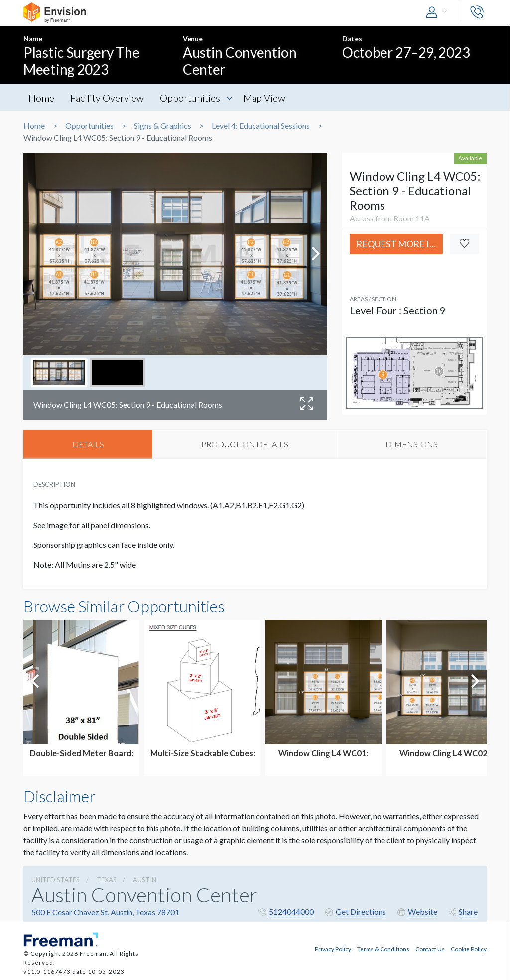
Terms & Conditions (383, 948)
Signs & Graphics (163, 126)
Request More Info (399, 244)
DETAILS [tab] (88, 444)
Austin (145, 880)
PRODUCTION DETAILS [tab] (245, 444)
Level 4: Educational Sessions (261, 126)
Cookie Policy (469, 948)
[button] (439, 13)
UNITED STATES (56, 880)
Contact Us (430, 948)
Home (41, 98)
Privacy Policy (333, 948)
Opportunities (191, 98)
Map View (266, 98)
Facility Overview (108, 98)
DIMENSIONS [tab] (412, 444)
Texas (107, 880)
